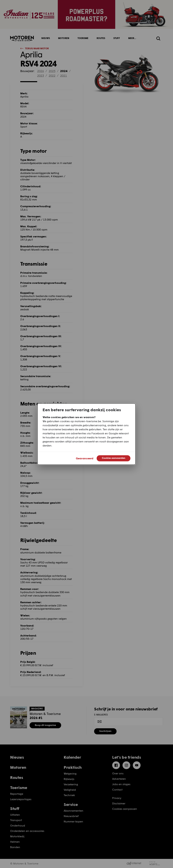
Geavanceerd (85, 458)
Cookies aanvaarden (114, 458)
